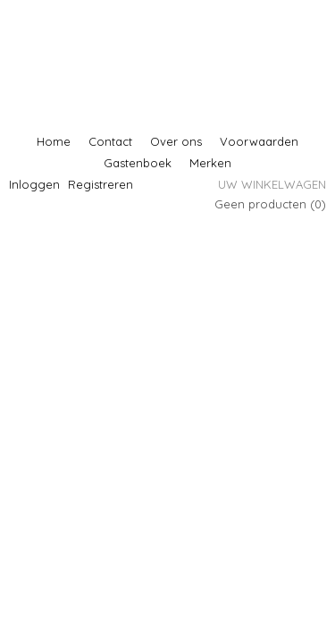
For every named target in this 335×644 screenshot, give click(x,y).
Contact (110, 141)
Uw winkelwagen (272, 184)
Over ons (176, 141)
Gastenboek (138, 163)
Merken (210, 163)
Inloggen (34, 184)
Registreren (100, 184)
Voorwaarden (259, 141)
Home (54, 141)
